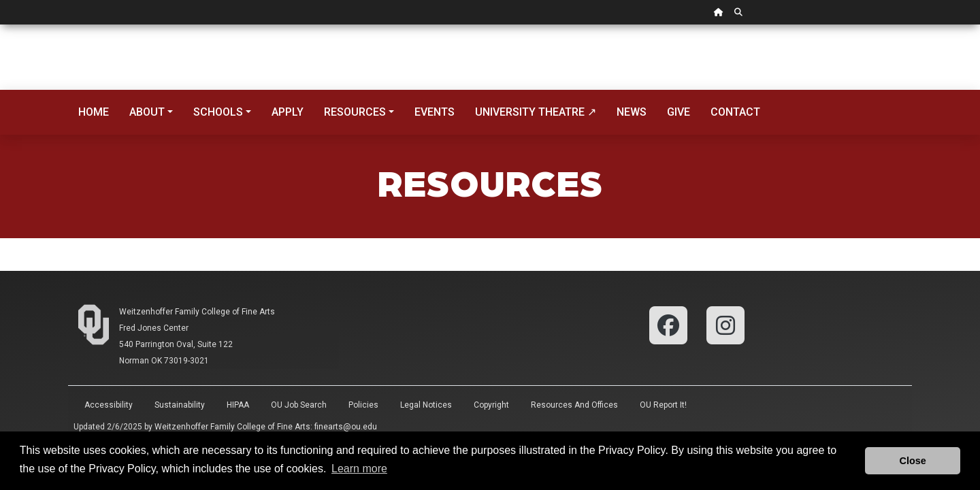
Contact (735, 112)
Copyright (491, 405)
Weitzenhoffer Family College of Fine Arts (197, 312)
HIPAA (238, 405)
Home (94, 112)
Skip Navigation (0, 25)
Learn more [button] (359, 469)
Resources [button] (355, 112)
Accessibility (109, 405)
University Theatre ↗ (536, 112)
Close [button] (913, 461)
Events (435, 112)
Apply (288, 112)
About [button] (147, 112)
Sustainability (180, 405)
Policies (363, 405)
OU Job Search (299, 405)
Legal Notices (426, 405)
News (632, 112)
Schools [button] (218, 112)
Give (679, 112)
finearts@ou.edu (346, 427)
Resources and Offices (574, 405)
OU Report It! (663, 405)
